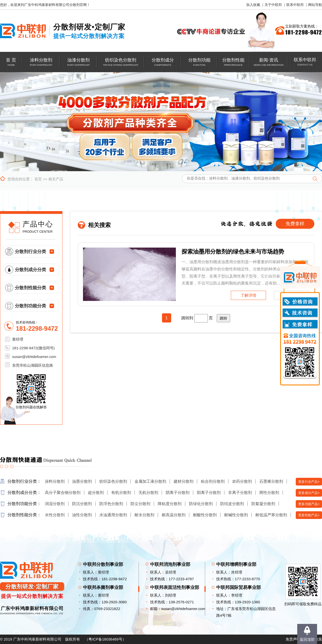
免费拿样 (295, 224)
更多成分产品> (309, 493)
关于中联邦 (273, 5)
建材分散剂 (184, 481)
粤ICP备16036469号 (105, 639)
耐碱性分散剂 (236, 515)
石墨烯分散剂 (271, 481)
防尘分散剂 (140, 504)
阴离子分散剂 (178, 493)
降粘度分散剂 (170, 504)
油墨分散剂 (82, 481)
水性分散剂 (55, 515)
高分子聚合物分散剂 (63, 493)
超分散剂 (96, 493)
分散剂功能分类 (30, 306)
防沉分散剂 (82, 504)
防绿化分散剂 (201, 504)
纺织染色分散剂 (113, 481)
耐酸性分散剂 (205, 515)
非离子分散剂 (240, 493)
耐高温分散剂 (174, 515)
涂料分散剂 (55, 481)
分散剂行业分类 (30, 252)
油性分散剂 (82, 515)
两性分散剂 (269, 493)
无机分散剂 (148, 493)
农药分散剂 (242, 481)
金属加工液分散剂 (150, 481)
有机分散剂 (121, 493)
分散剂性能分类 (30, 288)
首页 (38, 179)
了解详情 (248, 295)
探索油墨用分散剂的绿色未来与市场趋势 (233, 252)
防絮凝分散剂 (263, 504)
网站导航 (315, 5)
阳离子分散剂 (209, 493)
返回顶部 (307, 639)
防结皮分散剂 (232, 504)
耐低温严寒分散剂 (271, 515)
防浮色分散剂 (111, 504)
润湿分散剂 (55, 504)
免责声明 (293, 639)
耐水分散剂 (144, 515)
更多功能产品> (309, 504)
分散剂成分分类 (30, 270)
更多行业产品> (309, 482)
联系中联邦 (295, 5)
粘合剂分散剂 (213, 481)
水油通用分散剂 (113, 515)
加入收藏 (253, 5)
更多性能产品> (309, 515)
